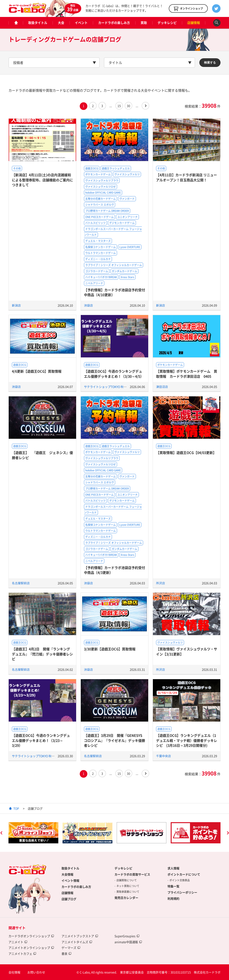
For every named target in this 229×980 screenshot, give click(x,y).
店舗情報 (194, 23)
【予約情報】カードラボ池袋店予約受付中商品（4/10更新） (114, 292)
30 (128, 106)
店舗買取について (127, 880)
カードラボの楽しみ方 (114, 23)
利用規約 (173, 898)
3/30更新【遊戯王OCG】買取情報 (110, 649)
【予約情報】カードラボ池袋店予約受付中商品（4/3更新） (114, 570)
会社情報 (14, 972)
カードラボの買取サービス (132, 874)
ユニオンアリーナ (127, 217)
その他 (17, 168)
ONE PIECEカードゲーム (99, 217)
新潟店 (16, 305)
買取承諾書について (128, 892)
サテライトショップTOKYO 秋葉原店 (108, 387)
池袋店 (88, 305)
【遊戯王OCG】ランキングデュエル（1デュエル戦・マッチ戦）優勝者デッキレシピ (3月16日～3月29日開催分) (187, 740)
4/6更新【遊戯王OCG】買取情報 (37, 371)
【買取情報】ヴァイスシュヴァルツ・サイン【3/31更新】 (187, 651)
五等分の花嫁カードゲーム (101, 199)
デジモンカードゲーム (122, 223)
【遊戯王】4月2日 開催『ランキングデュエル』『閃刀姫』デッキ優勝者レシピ (42, 654)
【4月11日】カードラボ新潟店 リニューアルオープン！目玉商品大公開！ (186, 177)
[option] (33, 833)
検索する (210, 62)
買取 (144, 23)
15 (119, 106)
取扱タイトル (38, 23)
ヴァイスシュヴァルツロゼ (101, 187)
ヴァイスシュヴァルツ (127, 174)
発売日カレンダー (126, 898)
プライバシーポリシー (182, 892)
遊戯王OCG (92, 168)
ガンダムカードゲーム (124, 271)
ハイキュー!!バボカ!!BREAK (101, 277)
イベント (81, 23)
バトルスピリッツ (95, 223)
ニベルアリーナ (94, 283)
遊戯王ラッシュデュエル (116, 168)
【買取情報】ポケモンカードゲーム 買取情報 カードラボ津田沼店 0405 (187, 374)
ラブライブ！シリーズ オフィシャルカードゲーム (114, 265)
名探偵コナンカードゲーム (101, 247)
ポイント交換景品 (180, 880)
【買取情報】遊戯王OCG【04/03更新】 (186, 453)
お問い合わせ (36, 972)
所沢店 (161, 583)
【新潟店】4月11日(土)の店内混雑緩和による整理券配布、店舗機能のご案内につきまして (42, 180)
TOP (16, 808)
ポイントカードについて (184, 874)
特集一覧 (173, 886)
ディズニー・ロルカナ (98, 259)
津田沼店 (162, 387)
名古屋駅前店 (21, 583)
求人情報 (173, 868)
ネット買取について (128, 886)
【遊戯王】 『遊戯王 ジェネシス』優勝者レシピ (42, 455)
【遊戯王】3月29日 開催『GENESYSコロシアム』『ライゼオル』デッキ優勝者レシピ (114, 740)
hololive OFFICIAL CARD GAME (103, 193)
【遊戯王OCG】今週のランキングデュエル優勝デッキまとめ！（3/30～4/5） (114, 374)
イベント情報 (70, 880)
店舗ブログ (69, 899)
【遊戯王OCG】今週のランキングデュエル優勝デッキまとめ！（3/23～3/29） (41, 740)
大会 (61, 23)
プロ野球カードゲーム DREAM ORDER (107, 211)
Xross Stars (127, 277)
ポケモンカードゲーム (98, 174)
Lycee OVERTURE (130, 247)
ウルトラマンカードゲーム (101, 253)
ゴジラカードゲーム (97, 271)
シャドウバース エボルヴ (100, 205)
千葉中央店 (163, 756)
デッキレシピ (167, 23)
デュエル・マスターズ (98, 241)
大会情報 (67, 874)
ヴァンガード (127, 199)
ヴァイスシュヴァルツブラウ (102, 180)
